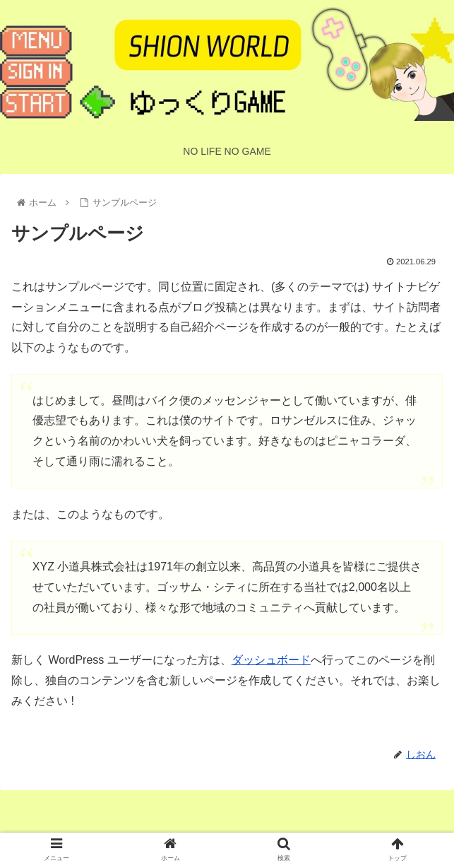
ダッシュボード (271, 660)
